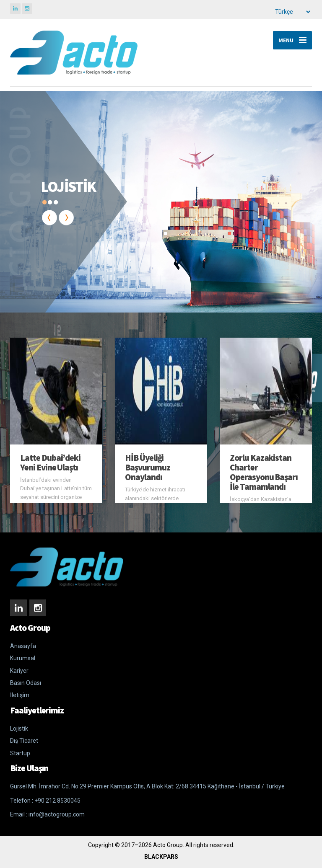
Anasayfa (23, 646)
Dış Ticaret (24, 741)
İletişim (20, 695)
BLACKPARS (161, 857)
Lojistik (19, 728)
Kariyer (19, 671)
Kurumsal (23, 658)
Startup (20, 753)
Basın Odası (26, 683)
